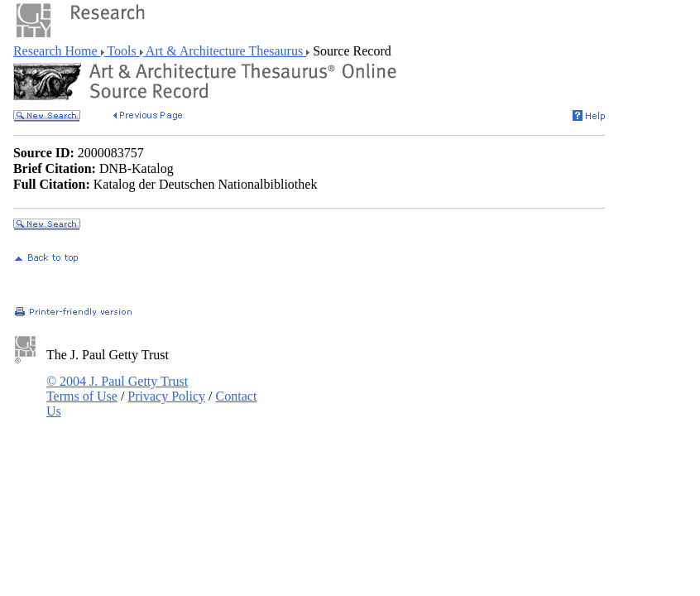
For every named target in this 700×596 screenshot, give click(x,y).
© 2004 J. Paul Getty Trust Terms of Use (117, 389)
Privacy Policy (166, 396)
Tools (122, 51)
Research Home (57, 51)
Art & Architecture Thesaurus (225, 51)
